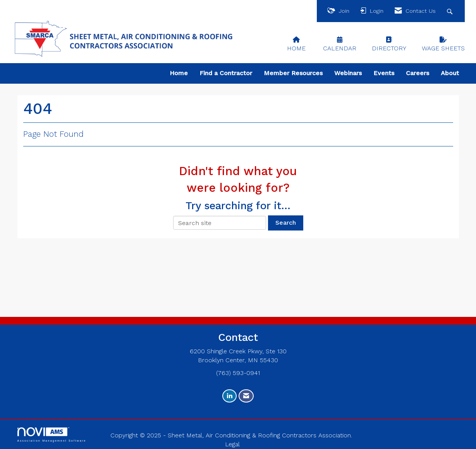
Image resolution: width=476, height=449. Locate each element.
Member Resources (293, 73)
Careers (418, 73)
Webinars (348, 73)
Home (179, 73)
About (450, 73)
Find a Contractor (226, 73)
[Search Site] (451, 11)
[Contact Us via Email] (246, 396)
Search (286, 223)
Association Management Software (52, 434)
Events (384, 73)
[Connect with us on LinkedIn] (229, 396)
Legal (232, 444)
